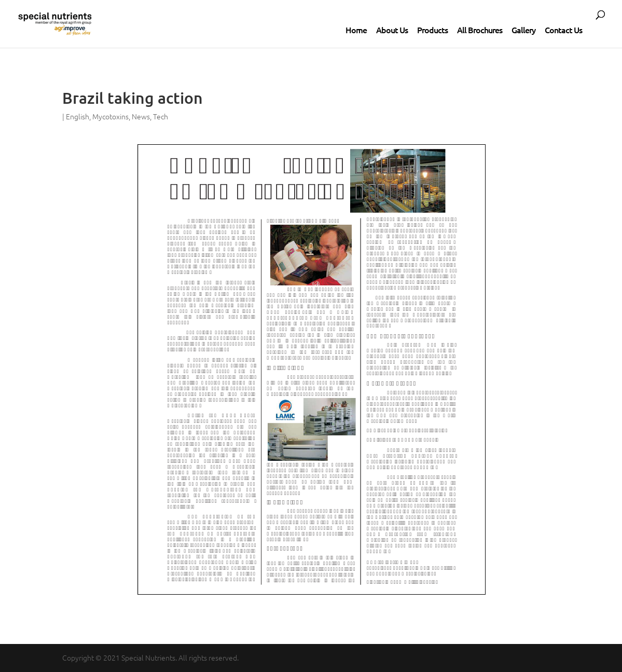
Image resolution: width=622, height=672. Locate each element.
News (141, 116)
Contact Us (563, 30)
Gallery (523, 30)
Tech (161, 116)
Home (356, 30)
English (78, 116)
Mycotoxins (110, 116)
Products (432, 30)
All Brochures (480, 30)
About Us (392, 30)
